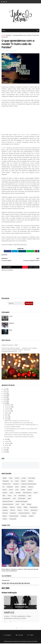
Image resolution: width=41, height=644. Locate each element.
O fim (11, 317)
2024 (5, 392)
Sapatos (12, 324)
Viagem (31, 517)
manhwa (12, 508)
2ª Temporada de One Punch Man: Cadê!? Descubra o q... (22, 425)
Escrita (23, 490)
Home (3, 35)
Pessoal (13, 511)
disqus (30, 268)
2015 (5, 452)
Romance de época (24, 514)
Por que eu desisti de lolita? (13, 427)
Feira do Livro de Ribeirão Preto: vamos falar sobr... (19, 423)
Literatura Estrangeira (22, 502)
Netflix (26, 508)
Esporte (30, 490)
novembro (8, 407)
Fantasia (18, 493)
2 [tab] (19, 628)
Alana (5, 148)
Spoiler (5, 517)
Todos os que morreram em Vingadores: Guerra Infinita (21, 433)
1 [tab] (17, 628)
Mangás (5, 508)
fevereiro (8, 444)
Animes (17, 479)
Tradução (24, 517)
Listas (29, 499)
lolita (23, 505)
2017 (5, 448)
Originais (5, 511)
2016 (5, 450)
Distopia (23, 487)
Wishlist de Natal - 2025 (10, 346)
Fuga (11, 331)
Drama (5, 490)
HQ (15, 496)
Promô (26, 511)
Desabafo (10, 487)
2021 (5, 398)
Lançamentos (7, 499)
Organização (34, 508)
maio (7, 419)
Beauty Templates (33, 642)
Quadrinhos (34, 511)
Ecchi (17, 490)
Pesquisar (29, 304)
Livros (17, 505)
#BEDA (5, 479)
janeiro (7, 446)
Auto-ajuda (32, 479)
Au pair (24, 479)
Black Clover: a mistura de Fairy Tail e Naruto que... (19, 435)
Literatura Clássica (8, 502)
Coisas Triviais (25, 135)
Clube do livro (7, 484)
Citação (23, 482)
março (7, 442)
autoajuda (6, 482)
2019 (5, 402)
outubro (7, 409)
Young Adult (13, 519)
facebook (36, 268)
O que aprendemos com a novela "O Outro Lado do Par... (21, 429)
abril (6, 440)
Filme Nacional (27, 493)
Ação (11, 479)
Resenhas (9, 35)
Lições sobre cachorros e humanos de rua (17, 421)
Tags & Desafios (14, 517)
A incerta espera (9, 431)
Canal (17, 482)
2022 (5, 396)
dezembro (8, 405)
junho (7, 418)
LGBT (14, 499)
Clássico (31, 482)
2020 (5, 400)
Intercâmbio (22, 496)
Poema (20, 511)
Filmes (36, 493)
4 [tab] (24, 628)
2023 (5, 394)
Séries (34, 514)
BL (12, 482)
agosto (7, 413)
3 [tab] (22, 628)
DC (4, 487)
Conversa (16, 484)
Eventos (5, 493)
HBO (4, 496)
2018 (5, 404)
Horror (10, 496)
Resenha (5, 514)
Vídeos (5, 519)
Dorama (31, 487)
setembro (8, 411)
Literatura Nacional (8, 505)
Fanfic (11, 493)
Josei (30, 496)
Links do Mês (22, 499)
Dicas (17, 487)
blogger (24, 268)
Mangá (29, 505)
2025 (5, 390)
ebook (11, 490)
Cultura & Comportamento (29, 484)
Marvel (19, 508)
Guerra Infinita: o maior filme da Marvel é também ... (20, 437)
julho (6, 415)
